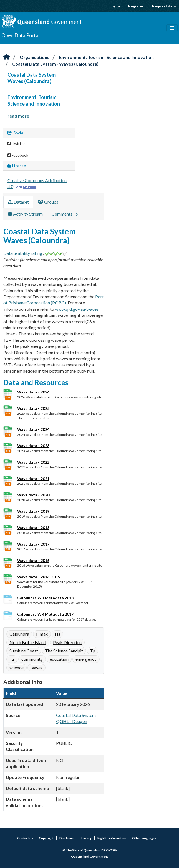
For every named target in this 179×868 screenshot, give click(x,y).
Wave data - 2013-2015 (39, 577)
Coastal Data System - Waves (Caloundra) (55, 64)
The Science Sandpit (64, 651)
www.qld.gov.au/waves (77, 309)
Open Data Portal (20, 35)
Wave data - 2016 (33, 560)
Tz (12, 659)
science (17, 668)
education (59, 659)
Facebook (18, 155)
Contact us (25, 838)
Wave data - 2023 (33, 446)
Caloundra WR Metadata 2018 (45, 598)
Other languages (144, 838)
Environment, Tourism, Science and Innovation (106, 57)
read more (18, 116)
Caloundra (19, 634)
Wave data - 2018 (33, 528)
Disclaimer (67, 838)
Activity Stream (25, 214)
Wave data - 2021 (33, 479)
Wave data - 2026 (33, 392)
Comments (66, 214)
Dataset (18, 202)
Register (136, 6)
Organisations (35, 57)
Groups (48, 202)
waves (36, 668)
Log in (115, 6)
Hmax (42, 634)
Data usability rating (23, 253)
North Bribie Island (28, 642)
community (32, 659)
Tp (93, 651)
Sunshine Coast (24, 651)
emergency (86, 659)
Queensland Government (89, 857)
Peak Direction (67, 642)
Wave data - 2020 (33, 495)
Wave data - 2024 (33, 429)
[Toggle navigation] (172, 28)
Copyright (46, 838)
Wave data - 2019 (33, 511)
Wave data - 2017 (33, 544)
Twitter (16, 143)
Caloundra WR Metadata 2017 (45, 614)
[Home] (7, 57)
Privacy (86, 838)
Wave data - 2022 (33, 462)
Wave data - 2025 (33, 408)
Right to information (112, 838)
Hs (57, 634)
